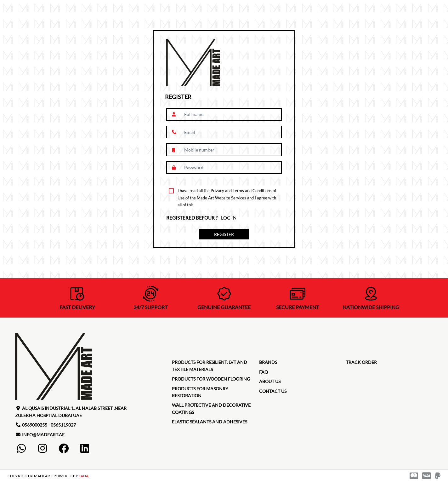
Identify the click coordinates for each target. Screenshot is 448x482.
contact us (273, 391)
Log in (229, 218)
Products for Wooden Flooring (211, 379)
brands (268, 362)
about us (270, 381)
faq (264, 372)
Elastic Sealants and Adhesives (210, 422)
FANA (84, 476)
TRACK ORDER (361, 362)
